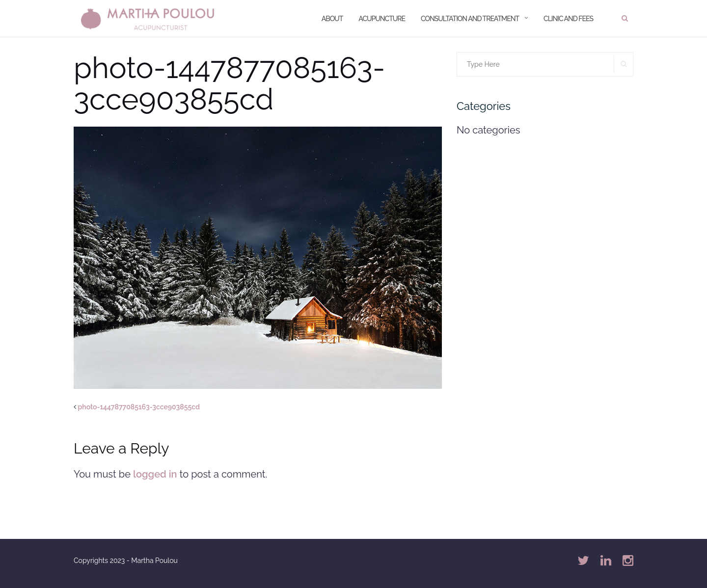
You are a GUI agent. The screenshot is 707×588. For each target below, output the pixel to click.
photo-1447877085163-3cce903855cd (139, 407)
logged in (155, 474)
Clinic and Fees (568, 19)
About (332, 19)
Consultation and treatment (470, 19)
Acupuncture (382, 19)
